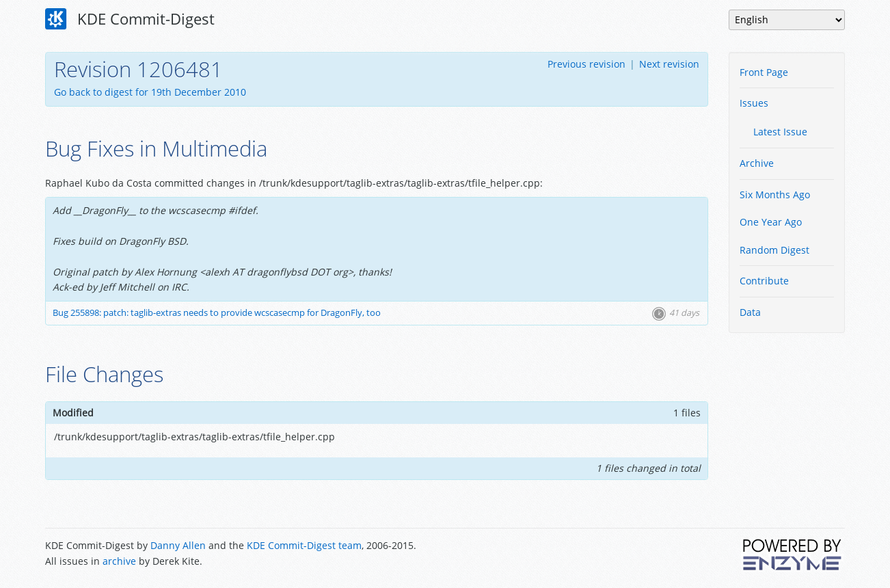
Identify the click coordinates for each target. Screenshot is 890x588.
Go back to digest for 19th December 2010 (150, 92)
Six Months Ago (775, 195)
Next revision (669, 64)
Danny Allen (178, 545)
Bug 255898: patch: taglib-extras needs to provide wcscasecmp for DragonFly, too (217, 313)
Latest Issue (780, 132)
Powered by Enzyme (793, 554)
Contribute (764, 281)
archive (119, 561)
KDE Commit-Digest (130, 19)
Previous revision (586, 64)
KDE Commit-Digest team (304, 545)
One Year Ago (771, 222)
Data (750, 312)
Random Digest (774, 250)
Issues (754, 103)
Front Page (764, 72)
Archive (757, 163)
